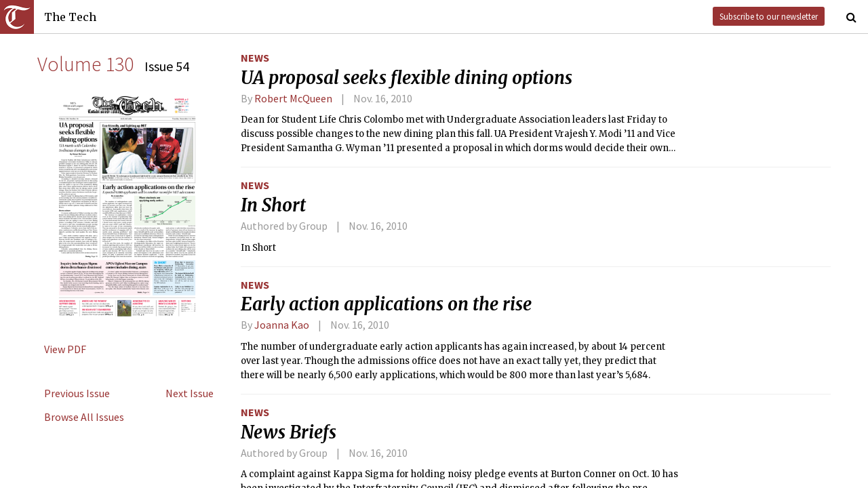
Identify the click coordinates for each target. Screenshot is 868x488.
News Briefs (289, 432)
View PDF (65, 349)
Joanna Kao (282, 325)
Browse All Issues (84, 417)
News (255, 58)
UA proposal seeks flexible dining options (407, 78)
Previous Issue (77, 393)
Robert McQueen (293, 98)
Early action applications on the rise (386, 304)
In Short (273, 205)
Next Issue (190, 393)
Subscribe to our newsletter (769, 16)
